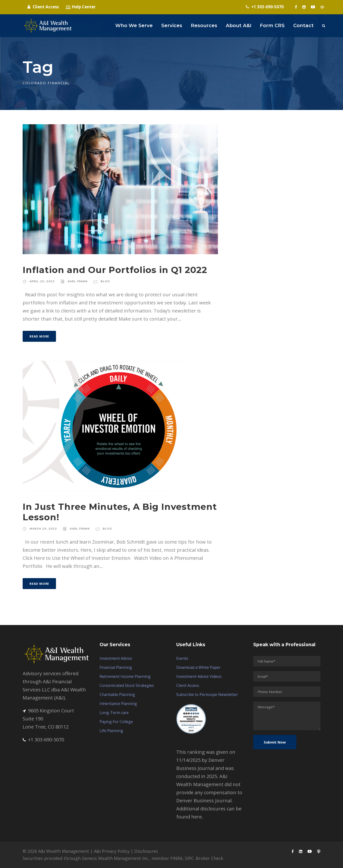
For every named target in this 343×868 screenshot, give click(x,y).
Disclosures (146, 851)
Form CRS (272, 25)
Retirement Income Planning (125, 676)
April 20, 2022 (42, 281)
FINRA (176, 858)
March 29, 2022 (43, 529)
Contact (303, 25)
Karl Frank (78, 281)
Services (172, 25)
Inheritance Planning (118, 704)
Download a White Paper (198, 667)
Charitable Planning (117, 694)
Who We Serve (134, 25)
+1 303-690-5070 (43, 740)
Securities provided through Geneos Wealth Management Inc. (86, 858)
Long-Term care (114, 713)
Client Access (188, 685)
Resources (204, 25)
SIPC (189, 858)
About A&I (239, 25)
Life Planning (111, 731)
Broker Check (209, 858)
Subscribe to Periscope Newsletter (207, 694)
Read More (39, 336)
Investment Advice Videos (199, 676)
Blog (105, 281)
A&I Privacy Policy (112, 851)
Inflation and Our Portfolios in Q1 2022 (115, 270)
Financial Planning (116, 667)
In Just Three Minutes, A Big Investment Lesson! (120, 512)
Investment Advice (116, 658)
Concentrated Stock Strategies (127, 685)
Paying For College (116, 722)
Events (182, 658)
